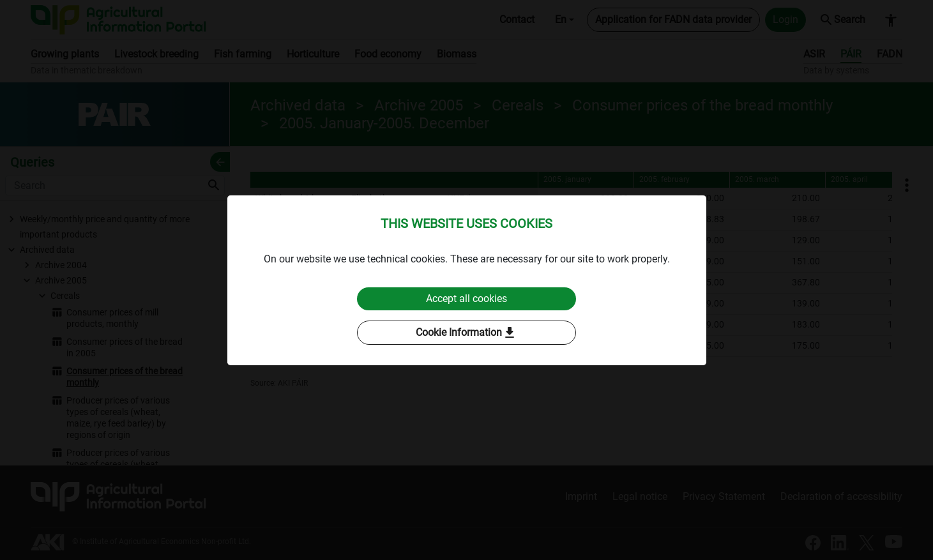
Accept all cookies (466, 299)
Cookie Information (466, 333)
